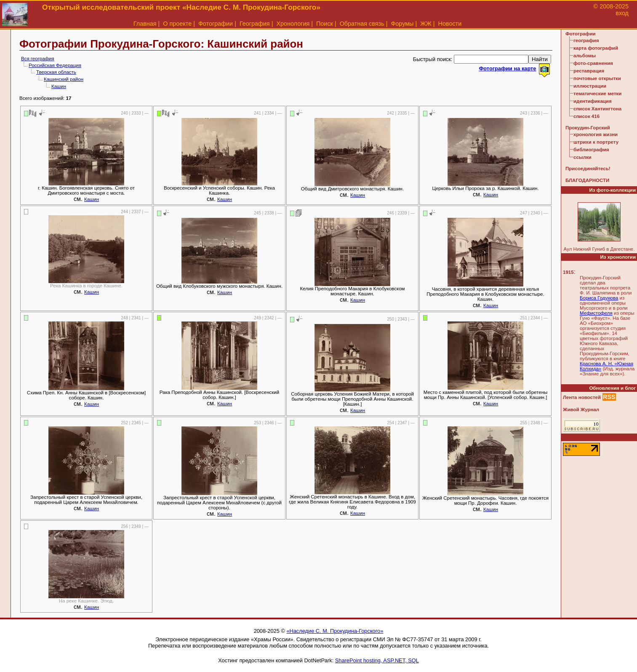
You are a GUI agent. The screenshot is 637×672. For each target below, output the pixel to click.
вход (622, 13)
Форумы (402, 24)
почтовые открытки (597, 78)
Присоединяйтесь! (588, 169)
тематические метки (597, 94)
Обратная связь (362, 24)
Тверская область (56, 72)
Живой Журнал (581, 410)
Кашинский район (64, 79)
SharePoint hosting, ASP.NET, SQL (377, 660)
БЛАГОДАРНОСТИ (587, 180)
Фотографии (216, 24)
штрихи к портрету (596, 142)
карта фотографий (596, 48)
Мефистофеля (596, 313)
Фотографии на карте (507, 68)
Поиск (325, 24)
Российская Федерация (55, 65)
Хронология (293, 24)
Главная (145, 24)
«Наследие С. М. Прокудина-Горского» (335, 631)
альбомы (585, 56)
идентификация (593, 101)
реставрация (589, 71)
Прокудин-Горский (588, 128)
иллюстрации (590, 86)
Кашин (59, 86)
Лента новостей (582, 397)
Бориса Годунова (599, 298)
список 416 (586, 116)
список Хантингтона (597, 109)
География (255, 24)
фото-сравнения (593, 63)
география (586, 40)
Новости (450, 24)
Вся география (38, 59)
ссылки (582, 157)
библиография (591, 150)
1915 (568, 272)
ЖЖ (426, 24)
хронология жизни (596, 134)
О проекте (177, 24)
